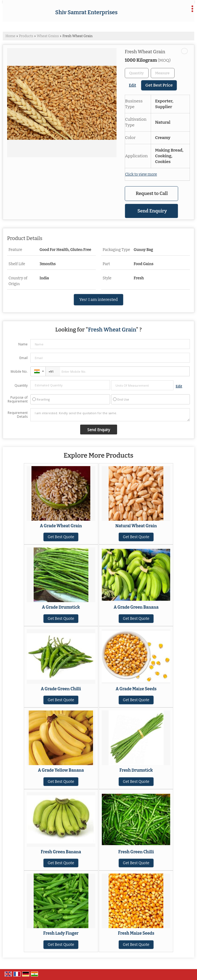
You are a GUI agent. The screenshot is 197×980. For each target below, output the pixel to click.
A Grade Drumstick (61, 607)
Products (26, 36)
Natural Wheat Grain (136, 526)
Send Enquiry (152, 211)
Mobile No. (19, 371)
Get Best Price (159, 85)
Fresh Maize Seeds (136, 933)
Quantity (21, 385)
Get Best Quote (61, 537)
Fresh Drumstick (136, 770)
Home (10, 36)
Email (24, 358)
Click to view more (141, 174)
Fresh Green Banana (61, 852)
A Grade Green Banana (136, 607)
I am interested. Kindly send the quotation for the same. (110, 415)
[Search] (178, 11)
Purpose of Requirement (18, 399)
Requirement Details (18, 415)
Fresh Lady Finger (61, 933)
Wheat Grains (48, 36)
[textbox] (163, 73)
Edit (132, 85)
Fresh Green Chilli (136, 852)
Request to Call (152, 193)
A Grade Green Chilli (61, 689)
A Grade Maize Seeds (136, 689)
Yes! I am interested (99, 300)
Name (23, 344)
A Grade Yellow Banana (61, 770)
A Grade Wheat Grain (61, 526)
